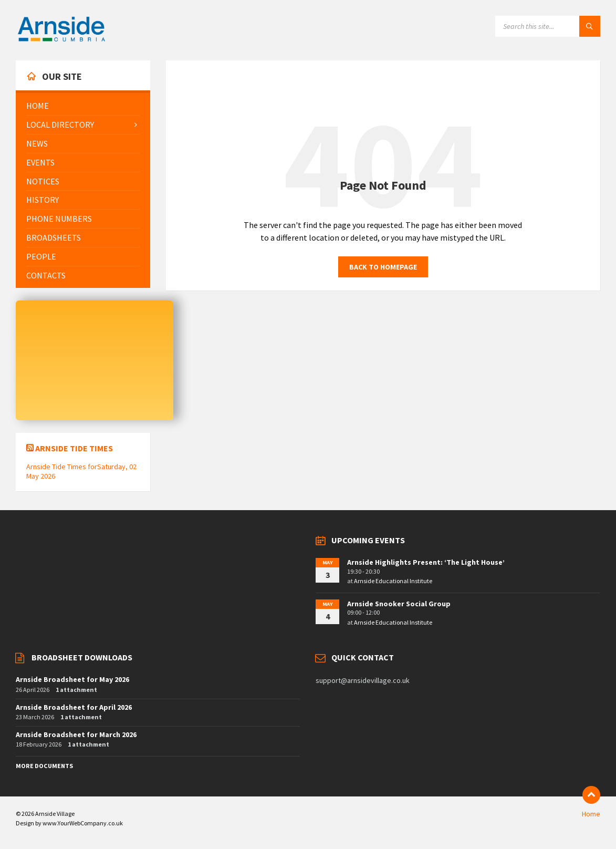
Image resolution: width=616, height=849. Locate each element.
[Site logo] (61, 40)
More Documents (44, 766)
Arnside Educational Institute (393, 581)
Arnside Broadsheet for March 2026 (76, 734)
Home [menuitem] (591, 814)
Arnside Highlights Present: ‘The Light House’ (426, 562)
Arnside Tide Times (74, 448)
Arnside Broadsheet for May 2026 (72, 679)
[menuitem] (83, 106)
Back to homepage (383, 267)
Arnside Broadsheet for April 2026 (74, 707)
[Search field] (548, 26)
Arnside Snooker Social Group (399, 604)
